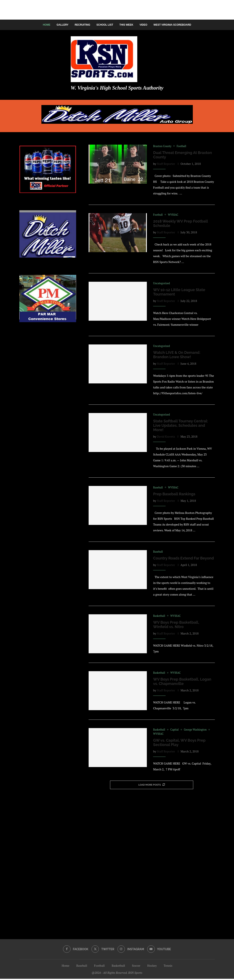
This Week (126, 25)
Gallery (63, 25)
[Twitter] (103, 950)
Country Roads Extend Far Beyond (183, 559)
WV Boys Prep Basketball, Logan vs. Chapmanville (182, 682)
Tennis (168, 967)
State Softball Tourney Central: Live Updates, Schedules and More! (180, 426)
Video (143, 25)
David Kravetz (166, 437)
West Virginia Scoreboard (172, 25)
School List (105, 25)
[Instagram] (131, 950)
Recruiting (82, 25)
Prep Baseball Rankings (174, 495)
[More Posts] (152, 786)
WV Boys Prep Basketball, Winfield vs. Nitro (176, 625)
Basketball (118, 967)
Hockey (152, 967)
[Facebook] (76, 950)
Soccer (136, 967)
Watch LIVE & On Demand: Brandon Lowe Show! (177, 355)
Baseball (82, 967)
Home (47, 25)
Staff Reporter (166, 164)
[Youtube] (159, 950)
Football (99, 967)
